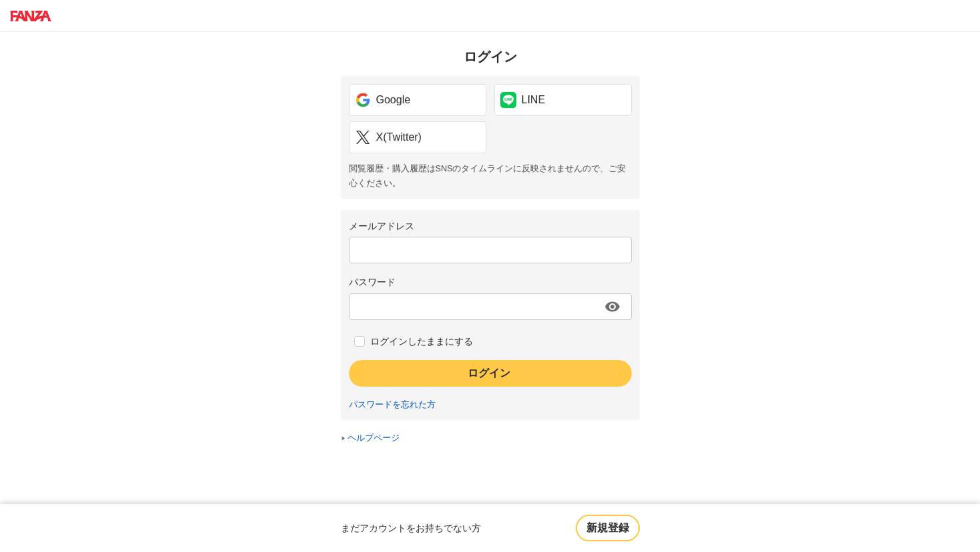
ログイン (489, 373)
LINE (523, 100)
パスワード (372, 282)
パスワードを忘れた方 (392, 405)
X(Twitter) (388, 137)
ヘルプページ (374, 438)
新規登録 (608, 528)
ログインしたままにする (422, 341)
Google (383, 100)
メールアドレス (382, 226)
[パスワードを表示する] (612, 307)
